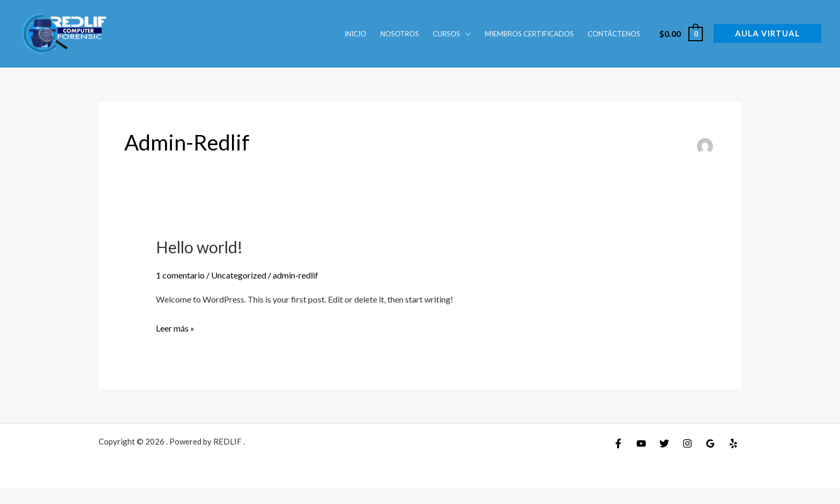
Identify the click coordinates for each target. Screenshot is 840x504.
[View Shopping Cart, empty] (680, 33)
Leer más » (175, 327)
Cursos (447, 34)
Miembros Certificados (529, 34)
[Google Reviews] (710, 443)
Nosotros (400, 34)
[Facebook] (618, 443)
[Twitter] (664, 443)
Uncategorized (239, 275)
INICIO (355, 34)
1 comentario (180, 275)
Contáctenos (614, 34)
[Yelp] (733, 443)
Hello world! (199, 247)
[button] (767, 33)
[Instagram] (687, 443)
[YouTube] (641, 443)
